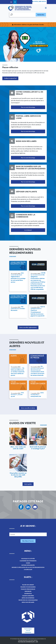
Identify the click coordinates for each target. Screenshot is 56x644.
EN (11, 2)
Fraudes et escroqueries (28, 587)
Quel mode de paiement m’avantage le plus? (38, 448)
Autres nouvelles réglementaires (28, 327)
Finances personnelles (28, 589)
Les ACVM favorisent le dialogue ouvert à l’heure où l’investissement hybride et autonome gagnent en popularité (38, 311)
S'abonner (13, 256)
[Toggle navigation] (46, 8)
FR (15, 2)
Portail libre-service (40, 1)
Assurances (28, 594)
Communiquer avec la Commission (28, 631)
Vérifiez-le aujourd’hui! (10, 78)
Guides (28, 563)
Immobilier (28, 591)
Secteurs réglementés (28, 565)
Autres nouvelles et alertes (28, 408)
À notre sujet (28, 570)
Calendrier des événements (28, 561)
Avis (37, 642)
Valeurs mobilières (28, 596)
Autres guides (28, 484)
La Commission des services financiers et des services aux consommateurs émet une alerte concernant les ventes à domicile (37, 371)
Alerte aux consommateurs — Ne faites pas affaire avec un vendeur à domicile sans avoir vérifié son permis (18, 371)
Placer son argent (28, 585)
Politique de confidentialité (26, 642)
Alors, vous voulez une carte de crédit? (18, 448)
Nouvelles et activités (28, 559)
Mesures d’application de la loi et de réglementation (28, 567)
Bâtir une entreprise (28, 598)
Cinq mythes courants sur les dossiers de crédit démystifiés (18, 475)
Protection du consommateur (28, 600)
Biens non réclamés (28, 602)
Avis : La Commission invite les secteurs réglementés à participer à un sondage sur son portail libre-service (18, 277)
